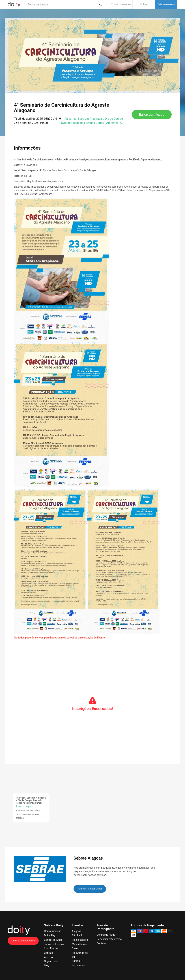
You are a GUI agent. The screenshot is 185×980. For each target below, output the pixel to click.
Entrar (144, 4)
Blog (47, 965)
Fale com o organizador (90, 889)
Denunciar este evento (109, 939)
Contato (49, 953)
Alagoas (77, 931)
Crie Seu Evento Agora (23, 941)
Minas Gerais (79, 944)
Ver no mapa (23, 807)
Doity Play (50, 935)
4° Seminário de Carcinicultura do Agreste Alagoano (62, 108)
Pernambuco (79, 965)
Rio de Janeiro (80, 940)
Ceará (75, 948)
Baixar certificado (152, 115)
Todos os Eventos (54, 944)
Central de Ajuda (53, 940)
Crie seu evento (166, 4)
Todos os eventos (121, 4)
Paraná (76, 961)
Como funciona (53, 931)
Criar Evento (51, 948)
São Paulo (78, 935)
